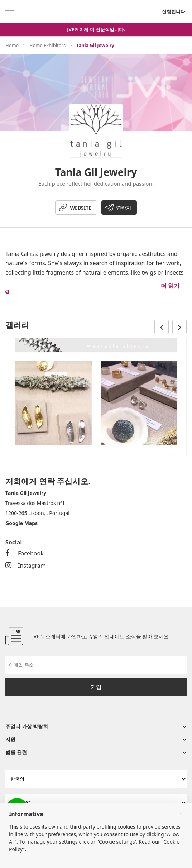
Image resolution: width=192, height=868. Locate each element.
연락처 (124, 208)
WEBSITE (81, 208)
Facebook (25, 553)
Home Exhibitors (47, 45)
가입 (96, 687)
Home (12, 45)
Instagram (26, 566)
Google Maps (21, 523)
